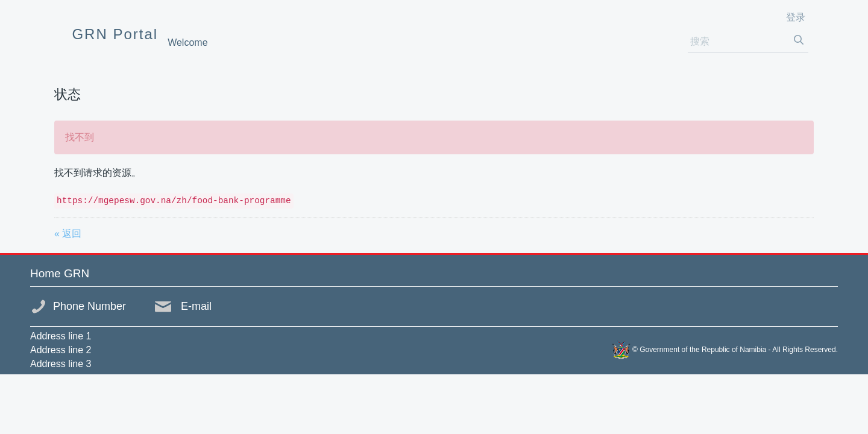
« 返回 (68, 234)
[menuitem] (187, 43)
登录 (796, 17)
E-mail (196, 306)
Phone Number (90, 306)
